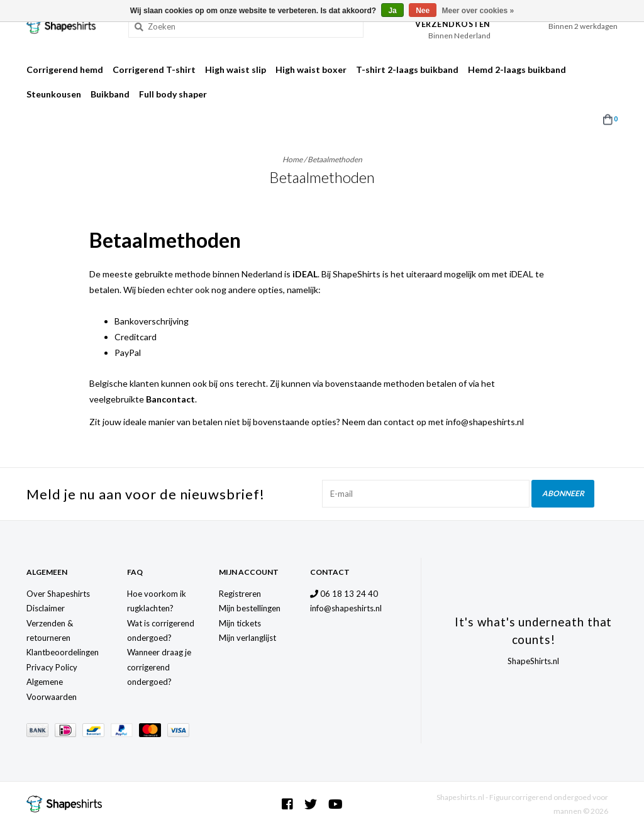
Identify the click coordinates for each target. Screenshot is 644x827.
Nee (423, 11)
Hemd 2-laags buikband (517, 69)
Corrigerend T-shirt (154, 69)
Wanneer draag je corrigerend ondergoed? (159, 667)
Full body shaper (173, 94)
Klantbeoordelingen (63, 652)
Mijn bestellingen (250, 608)
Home (292, 159)
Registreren (240, 594)
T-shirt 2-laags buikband (407, 69)
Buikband (110, 94)
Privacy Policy (52, 667)
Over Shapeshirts (58, 594)
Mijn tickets (240, 623)
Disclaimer (46, 608)
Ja (392, 11)
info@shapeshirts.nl (346, 608)
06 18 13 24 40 (344, 594)
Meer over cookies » (478, 11)
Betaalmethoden (335, 159)
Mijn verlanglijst (247, 638)
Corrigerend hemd (65, 69)
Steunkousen (54, 94)
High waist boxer (311, 69)
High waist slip (236, 69)
